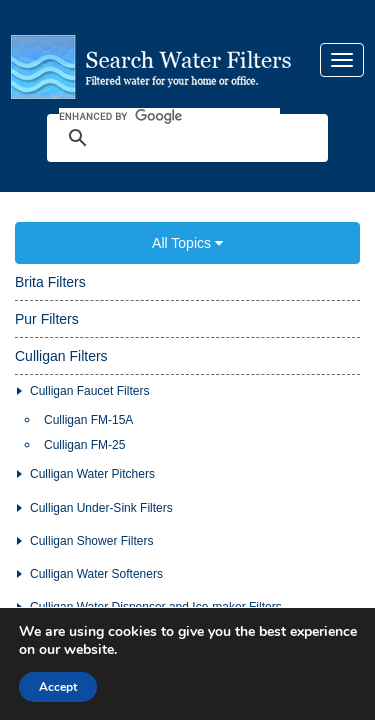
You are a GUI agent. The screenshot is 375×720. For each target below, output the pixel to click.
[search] (169, 101)
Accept (58, 687)
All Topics (187, 213)
